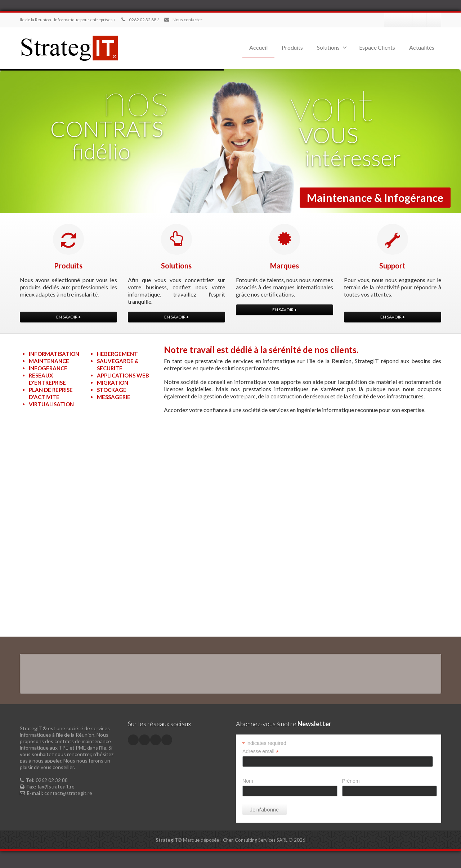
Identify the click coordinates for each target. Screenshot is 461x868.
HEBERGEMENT (117, 354)
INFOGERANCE (48, 368)
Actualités (422, 47)
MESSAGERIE (114, 397)
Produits (292, 47)
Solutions (332, 47)
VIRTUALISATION (51, 404)
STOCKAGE (112, 390)
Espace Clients (377, 47)
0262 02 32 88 (138, 20)
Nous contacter (183, 20)
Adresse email (261, 752)
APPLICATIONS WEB (123, 375)
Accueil (258, 47)
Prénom (351, 781)
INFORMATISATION (54, 354)
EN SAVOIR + (68, 317)
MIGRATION (113, 383)
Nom (248, 781)
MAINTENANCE (49, 361)
